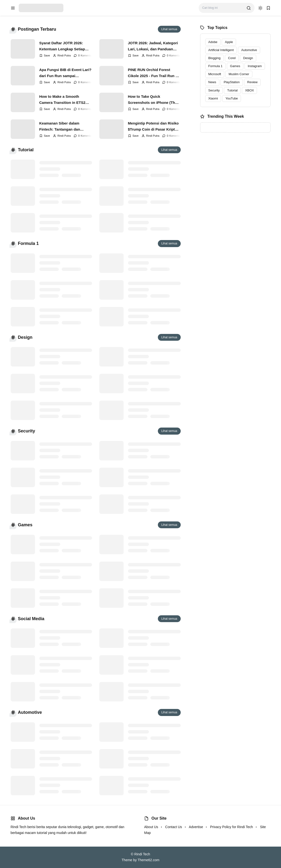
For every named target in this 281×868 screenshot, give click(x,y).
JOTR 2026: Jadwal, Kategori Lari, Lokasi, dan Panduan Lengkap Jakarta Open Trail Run (153, 46)
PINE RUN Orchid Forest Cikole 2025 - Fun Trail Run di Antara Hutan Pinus (153, 73)
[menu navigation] (13, 8)
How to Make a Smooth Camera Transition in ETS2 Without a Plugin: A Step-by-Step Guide (64, 100)
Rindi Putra (64, 55)
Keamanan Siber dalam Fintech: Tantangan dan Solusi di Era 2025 (60, 126)
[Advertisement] (235, 170)
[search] (249, 8)
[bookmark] (268, 8)
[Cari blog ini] (223, 8)
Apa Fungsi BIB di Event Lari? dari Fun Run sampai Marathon (65, 73)
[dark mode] (260, 8)
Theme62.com (149, 860)
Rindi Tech (142, 854)
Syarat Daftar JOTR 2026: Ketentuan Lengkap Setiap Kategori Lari (62, 46)
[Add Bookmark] (45, 56)
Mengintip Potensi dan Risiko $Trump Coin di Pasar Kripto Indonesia (153, 126)
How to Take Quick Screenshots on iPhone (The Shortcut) (153, 100)
